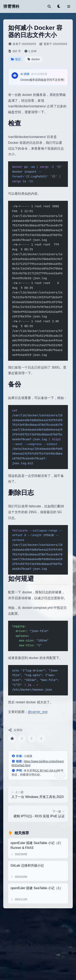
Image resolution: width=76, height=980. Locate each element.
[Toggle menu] (69, 6)
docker (34, 59)
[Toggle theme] (59, 6)
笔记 (16, 59)
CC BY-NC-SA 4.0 (46, 771)
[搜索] (49, 6)
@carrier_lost (38, 712)
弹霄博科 (11, 6)
